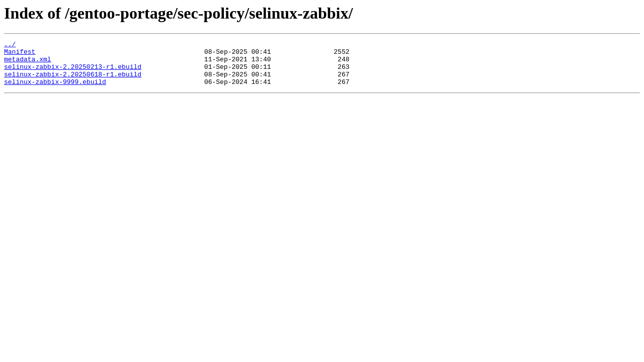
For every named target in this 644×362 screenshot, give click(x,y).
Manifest (20, 54)
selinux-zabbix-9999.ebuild (55, 90)
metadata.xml (28, 63)
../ (10, 45)
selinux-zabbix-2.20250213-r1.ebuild (73, 72)
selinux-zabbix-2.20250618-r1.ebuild (73, 81)
